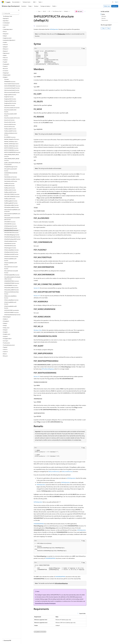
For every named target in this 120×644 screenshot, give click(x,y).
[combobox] (10, 13)
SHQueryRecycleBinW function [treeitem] (12, 290)
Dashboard (115, 6)
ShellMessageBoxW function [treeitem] (11, 203)
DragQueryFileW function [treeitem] (10, 101)
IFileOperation (61, 34)
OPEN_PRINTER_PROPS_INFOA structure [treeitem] (12, 156)
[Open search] (113, 2)
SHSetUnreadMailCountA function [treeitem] (10, 303)
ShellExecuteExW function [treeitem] (10, 192)
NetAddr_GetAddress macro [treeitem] (11, 142)
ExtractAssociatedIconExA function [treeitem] (10, 111)
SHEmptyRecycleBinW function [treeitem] (12, 207)
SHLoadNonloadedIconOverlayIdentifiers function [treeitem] (12, 278)
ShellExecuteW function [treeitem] (10, 199)
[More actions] (85, 11)
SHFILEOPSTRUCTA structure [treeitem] (11, 230)
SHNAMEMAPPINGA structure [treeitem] (11, 281)
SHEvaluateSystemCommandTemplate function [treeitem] (12, 219)
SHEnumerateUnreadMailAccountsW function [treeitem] (12, 215)
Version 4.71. (37, 296)
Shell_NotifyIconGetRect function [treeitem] (12, 179)
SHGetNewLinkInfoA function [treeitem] (11, 252)
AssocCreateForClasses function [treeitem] (12, 84)
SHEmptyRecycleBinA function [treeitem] (11, 205)
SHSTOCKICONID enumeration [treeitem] (12, 310)
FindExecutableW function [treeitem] (10, 131)
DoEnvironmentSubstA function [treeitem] (12, 90)
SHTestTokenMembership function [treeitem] (12, 315)
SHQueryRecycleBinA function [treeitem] (11, 288)
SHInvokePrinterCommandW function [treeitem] (11, 272)
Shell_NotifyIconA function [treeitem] (11, 177)
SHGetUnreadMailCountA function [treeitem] (10, 260)
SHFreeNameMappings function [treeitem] (12, 235)
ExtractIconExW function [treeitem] (10, 124)
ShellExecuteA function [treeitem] (10, 188)
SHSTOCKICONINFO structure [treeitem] (11, 312)
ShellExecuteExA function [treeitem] (10, 190)
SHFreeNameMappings (48, 369)
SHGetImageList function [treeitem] (10, 248)
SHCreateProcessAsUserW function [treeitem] (10, 170)
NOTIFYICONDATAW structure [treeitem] (11, 150)
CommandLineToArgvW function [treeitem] (12, 88)
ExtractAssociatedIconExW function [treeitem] (10, 115)
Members (104, 16)
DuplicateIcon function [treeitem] (10, 105)
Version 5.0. (37, 288)
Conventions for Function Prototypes (45, 603)
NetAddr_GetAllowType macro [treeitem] (11, 144)
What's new (107, 6)
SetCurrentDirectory (67, 471)
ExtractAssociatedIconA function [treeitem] (12, 108)
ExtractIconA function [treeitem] (9, 120)
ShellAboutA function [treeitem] (9, 183)
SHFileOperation (54, 29)
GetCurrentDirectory (54, 471)
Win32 (44, 11)
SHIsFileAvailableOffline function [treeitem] (12, 275)
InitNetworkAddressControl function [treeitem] (11, 134)
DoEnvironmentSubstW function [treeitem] (12, 92)
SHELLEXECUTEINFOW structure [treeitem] (12, 197)
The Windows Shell (57, 11)
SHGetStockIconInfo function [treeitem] (11, 256)
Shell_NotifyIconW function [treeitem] (11, 181)
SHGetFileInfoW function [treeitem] (10, 246)
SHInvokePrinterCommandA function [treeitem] (11, 268)
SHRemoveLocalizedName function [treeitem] (10, 297)
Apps (39, 11)
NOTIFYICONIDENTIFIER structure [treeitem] (12, 152)
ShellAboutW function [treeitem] (9, 186)
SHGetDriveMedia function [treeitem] (11, 241)
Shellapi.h (66, 11)
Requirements (105, 20)
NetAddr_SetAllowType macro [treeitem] (11, 146)
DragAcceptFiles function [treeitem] (10, 95)
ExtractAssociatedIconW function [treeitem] (12, 118)
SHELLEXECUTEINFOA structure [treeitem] (12, 194)
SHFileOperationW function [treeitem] (11, 228)
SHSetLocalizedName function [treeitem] (11, 300)
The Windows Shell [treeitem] (7, 16)
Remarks (104, 18)
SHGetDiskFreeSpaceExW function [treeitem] (12, 239)
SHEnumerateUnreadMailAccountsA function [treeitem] (12, 211)
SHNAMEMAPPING (39, 524)
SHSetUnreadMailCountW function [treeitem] (10, 307)
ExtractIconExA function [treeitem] (10, 122)
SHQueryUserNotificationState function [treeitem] (11, 293)
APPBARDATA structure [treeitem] (10, 82)
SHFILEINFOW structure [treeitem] (10, 224)
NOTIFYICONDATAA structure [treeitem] (11, 148)
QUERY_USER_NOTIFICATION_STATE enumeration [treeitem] (12, 164)
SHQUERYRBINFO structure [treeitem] (11, 285)
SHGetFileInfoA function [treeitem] (10, 243)
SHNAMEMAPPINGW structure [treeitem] (12, 283)
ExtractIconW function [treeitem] (10, 127)
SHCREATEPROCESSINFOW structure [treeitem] (11, 174)
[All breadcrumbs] (35, 11)
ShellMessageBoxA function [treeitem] (11, 201)
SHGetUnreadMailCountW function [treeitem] (10, 264)
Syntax (103, 14)
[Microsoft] (3, 2)
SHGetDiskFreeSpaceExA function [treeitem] (12, 237)
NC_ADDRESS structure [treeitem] (10, 137)
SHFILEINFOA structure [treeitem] (10, 222)
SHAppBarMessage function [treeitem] (11, 167)
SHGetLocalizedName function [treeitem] (11, 250)
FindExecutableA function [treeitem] (10, 129)
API (49, 11)
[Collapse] (19, 10)
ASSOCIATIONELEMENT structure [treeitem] (12, 86)
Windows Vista (38, 330)
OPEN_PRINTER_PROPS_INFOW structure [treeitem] (12, 160)
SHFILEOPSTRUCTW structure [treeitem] (11, 233)
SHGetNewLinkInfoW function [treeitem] (11, 254)
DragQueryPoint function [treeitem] (10, 103)
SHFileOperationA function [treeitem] (11, 226)
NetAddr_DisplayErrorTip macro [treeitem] (12, 139)
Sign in (117, 2)
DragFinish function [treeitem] (9, 97)
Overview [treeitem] (6, 79)
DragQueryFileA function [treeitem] (10, 99)
